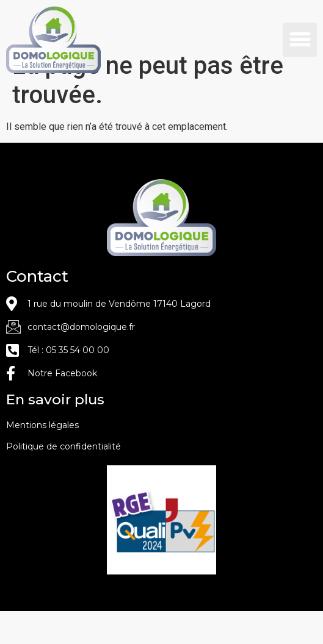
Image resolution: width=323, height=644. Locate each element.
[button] (300, 40)
